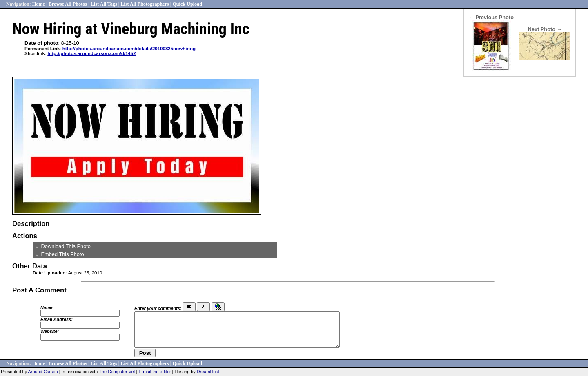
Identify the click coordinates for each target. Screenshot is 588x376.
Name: (47, 307)
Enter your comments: (158, 308)
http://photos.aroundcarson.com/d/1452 (91, 53)
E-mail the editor (155, 372)
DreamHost (208, 372)
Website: (50, 331)
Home (39, 4)
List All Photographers (145, 4)
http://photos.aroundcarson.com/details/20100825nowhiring (129, 49)
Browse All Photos (68, 4)
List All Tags (104, 4)
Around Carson (43, 372)
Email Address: (57, 319)
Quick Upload (187, 4)
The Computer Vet (117, 372)
